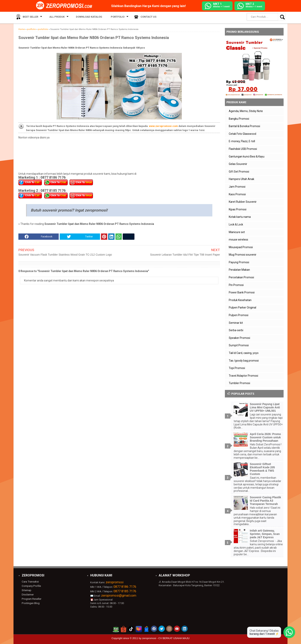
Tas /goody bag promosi (244, 361)
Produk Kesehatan (240, 300)
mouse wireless (238, 240)
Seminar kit (236, 323)
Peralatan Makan (239, 270)
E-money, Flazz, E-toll (242, 141)
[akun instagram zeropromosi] (169, 629)
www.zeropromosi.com (163, 126)
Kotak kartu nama (240, 217)
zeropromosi (115, 582)
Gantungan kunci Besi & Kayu (247, 156)
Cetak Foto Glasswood (242, 134)
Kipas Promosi (238, 209)
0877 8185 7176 (125, 591)
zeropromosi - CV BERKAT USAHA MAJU (166, 638)
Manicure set (237, 232)
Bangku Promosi (239, 119)
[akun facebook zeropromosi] (154, 629)
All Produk (54, 18)
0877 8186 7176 (125, 587)
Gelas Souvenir (238, 164)
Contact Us (140, 18)
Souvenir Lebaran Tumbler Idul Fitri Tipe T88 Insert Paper (185, 255)
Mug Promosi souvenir (243, 255)
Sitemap (26, 590)
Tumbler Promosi (239, 383)
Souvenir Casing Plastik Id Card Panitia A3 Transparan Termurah (266, 501)
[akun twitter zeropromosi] (162, 629)
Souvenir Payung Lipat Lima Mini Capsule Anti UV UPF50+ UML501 (265, 407)
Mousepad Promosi (241, 247)
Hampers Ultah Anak (242, 179)
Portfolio (111, 18)
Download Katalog (85, 18)
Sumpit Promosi (239, 345)
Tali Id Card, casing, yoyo (244, 353)
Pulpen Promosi (239, 315)
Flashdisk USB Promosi (243, 149)
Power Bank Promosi (242, 292)
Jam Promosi (237, 187)
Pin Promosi (236, 285)
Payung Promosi (239, 262)
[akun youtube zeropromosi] (177, 629)
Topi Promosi (237, 368)
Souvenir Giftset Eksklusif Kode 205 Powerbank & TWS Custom (262, 469)
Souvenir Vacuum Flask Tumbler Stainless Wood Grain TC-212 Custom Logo (65, 255)
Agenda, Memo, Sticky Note (246, 111)
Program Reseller (31, 598)
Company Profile (31, 586)
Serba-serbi (236, 330)
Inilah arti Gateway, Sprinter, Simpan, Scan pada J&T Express (265, 534)
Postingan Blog (30, 603)
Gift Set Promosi (239, 172)
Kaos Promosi (237, 194)
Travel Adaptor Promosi (243, 376)
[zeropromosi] (65, 6)
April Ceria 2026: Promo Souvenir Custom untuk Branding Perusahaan (265, 437)
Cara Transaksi (30, 582)
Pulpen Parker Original (242, 308)
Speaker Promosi (239, 338)
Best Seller (29, 18)
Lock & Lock (236, 224)
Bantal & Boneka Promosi (244, 126)
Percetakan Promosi (241, 277)
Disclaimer (28, 594)
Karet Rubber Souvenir (243, 202)
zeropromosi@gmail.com (119, 596)
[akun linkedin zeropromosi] (185, 629)
